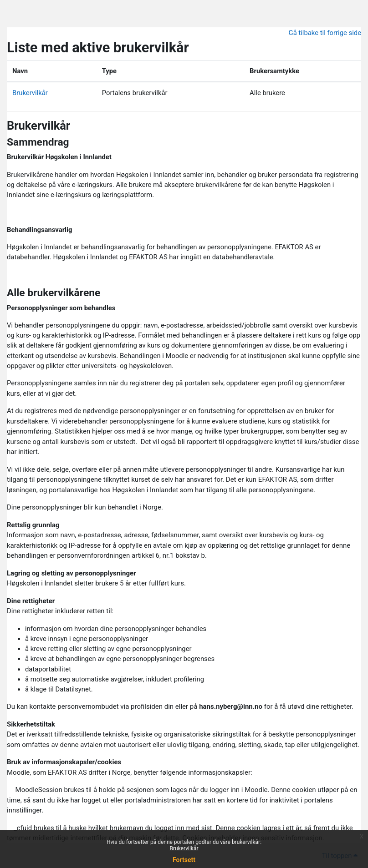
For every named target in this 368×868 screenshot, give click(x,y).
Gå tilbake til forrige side (325, 33)
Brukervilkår (184, 848)
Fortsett (184, 860)
